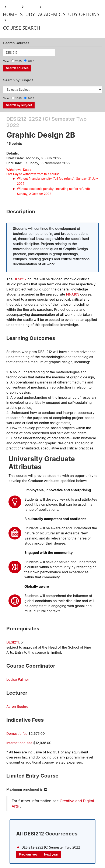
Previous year (29, 854)
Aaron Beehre (17, 706)
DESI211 (13, 642)
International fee (19, 743)
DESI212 (20, 279)
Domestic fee (17, 734)
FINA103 (73, 294)
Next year (51, 854)
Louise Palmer (18, 679)
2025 (19, 61)
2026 (31, 61)
